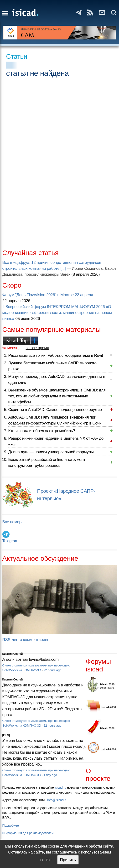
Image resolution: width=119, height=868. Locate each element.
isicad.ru (60, 787)
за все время (37, 348)
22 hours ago (52, 670)
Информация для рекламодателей (28, 833)
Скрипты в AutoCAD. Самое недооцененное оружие (55, 410)
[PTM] (6, 735)
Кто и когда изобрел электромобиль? (42, 431)
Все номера (13, 522)
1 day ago (50, 775)
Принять (68, 860)
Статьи (17, 56)
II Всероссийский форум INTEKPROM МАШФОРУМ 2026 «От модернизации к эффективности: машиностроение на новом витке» (58, 313)
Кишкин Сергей (13, 654)
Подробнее (11, 825)
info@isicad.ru (57, 800)
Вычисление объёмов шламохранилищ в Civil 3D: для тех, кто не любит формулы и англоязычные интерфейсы (57, 396)
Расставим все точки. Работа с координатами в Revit (56, 355)
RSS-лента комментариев (26, 640)
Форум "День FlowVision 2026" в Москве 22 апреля (48, 295)
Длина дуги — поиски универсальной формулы (51, 452)
